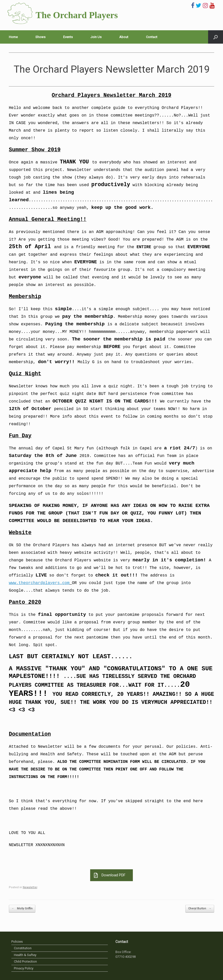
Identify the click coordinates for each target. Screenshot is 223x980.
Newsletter (30, 887)
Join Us (96, 37)
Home (13, 37)
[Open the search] (216, 37)
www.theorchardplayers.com (39, 583)
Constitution (23, 948)
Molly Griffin (22, 909)
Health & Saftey (25, 955)
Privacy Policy (24, 968)
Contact (152, 37)
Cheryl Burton (200, 909)
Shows (40, 37)
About (124, 37)
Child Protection (25, 961)
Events (68, 37)
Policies (17, 942)
